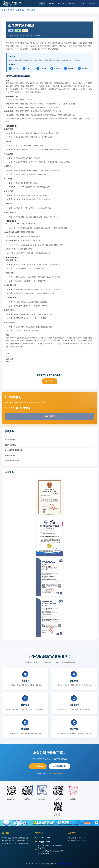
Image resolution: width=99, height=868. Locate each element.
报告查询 (92, 4)
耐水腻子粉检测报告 (12, 461)
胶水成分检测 (10, 440)
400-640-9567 (56, 773)
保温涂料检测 (10, 455)
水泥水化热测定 (10, 445)
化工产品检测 (30, 10)
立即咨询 (50, 381)
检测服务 (61, 4)
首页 (42, 4)
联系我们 (82, 4)
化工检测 (19, 10)
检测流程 (71, 4)
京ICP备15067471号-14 (65, 864)
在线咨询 (50, 416)
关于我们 (51, 4)
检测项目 (11, 10)
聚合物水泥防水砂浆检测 (14, 450)
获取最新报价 (60, 766)
